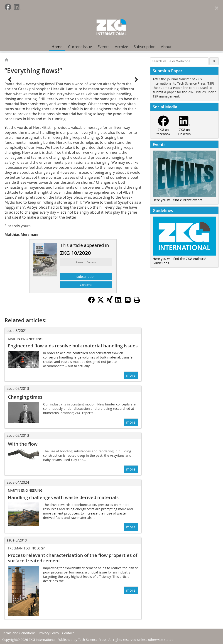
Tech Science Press (92, 640)
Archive (121, 47)
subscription (86, 277)
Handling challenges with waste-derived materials (63, 497)
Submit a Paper (170, 88)
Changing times (25, 397)
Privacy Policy (49, 633)
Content (86, 285)
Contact (68, 633)
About (166, 47)
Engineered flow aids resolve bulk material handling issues (73, 346)
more (131, 375)
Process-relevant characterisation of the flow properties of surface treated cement (73, 558)
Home (57, 47)
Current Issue (80, 47)
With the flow (23, 444)
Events (103, 47)
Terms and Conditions (19, 633)
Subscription (145, 47)
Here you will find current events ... (179, 200)
